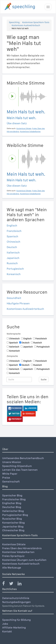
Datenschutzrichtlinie (16, 598)
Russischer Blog (12, 519)
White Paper (10, 474)
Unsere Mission (12, 462)
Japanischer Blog (13, 526)
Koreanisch (14, 274)
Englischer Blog (12, 503)
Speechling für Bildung (16, 620)
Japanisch (13, 258)
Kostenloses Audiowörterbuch (26, 25)
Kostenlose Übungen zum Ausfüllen (24, 560)
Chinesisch (14, 242)
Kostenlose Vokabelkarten (18, 552)
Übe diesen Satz (17, 123)
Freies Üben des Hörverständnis (22, 548)
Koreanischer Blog (13, 523)
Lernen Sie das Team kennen (20, 470)
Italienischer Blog (13, 511)
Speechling (14, 22)
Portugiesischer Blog (15, 515)
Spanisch (12, 236)
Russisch (12, 263)
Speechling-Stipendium (17, 466)
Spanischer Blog (12, 495)
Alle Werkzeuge (12, 568)
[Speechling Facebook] (5, 584)
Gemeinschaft (11, 481)
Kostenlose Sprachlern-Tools (36, 22)
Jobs (5, 624)
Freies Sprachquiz (13, 556)
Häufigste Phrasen (18, 303)
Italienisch (13, 252)
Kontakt (7, 631)
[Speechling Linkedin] (21, 584)
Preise (6, 478)
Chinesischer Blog (13, 530)
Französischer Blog (14, 499)
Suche (44, 380)
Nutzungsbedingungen (17, 602)
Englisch (12, 225)
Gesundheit (14, 298)
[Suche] (19, 380)
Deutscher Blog (12, 507)
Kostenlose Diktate (14, 544)
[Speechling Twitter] (13, 584)
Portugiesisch (15, 269)
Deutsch (12, 247)
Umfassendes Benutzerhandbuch (23, 458)
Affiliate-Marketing (14, 627)
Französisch (14, 231)
